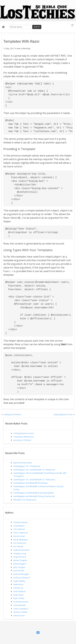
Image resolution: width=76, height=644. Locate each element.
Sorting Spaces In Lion (63, 415)
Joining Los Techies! (12, 415)
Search (37, 27)
